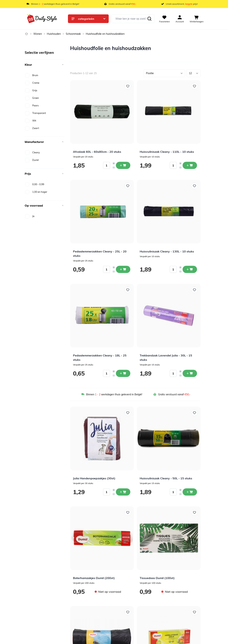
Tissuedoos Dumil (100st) (157, 578)
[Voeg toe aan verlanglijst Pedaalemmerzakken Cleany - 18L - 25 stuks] (128, 290)
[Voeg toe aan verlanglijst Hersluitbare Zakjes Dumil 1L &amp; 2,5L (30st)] (194, 612)
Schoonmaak (73, 34)
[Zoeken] (149, 19)
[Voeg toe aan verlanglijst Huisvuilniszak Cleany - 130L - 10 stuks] (194, 186)
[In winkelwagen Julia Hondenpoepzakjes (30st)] (123, 492)
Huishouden (54, 34)
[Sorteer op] (164, 73)
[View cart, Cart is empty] (197, 19)
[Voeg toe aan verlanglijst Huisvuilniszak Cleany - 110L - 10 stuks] (194, 86)
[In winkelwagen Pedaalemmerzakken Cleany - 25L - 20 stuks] (123, 269)
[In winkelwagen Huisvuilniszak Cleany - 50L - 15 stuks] (190, 492)
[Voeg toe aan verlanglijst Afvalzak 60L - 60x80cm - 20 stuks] (128, 86)
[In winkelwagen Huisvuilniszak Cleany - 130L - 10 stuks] (190, 269)
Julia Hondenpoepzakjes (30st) (94, 478)
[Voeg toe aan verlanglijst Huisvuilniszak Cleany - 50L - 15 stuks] (194, 413)
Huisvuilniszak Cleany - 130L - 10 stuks (167, 251)
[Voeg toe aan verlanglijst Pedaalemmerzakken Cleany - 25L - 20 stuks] (128, 186)
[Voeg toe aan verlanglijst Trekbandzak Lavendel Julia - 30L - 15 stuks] (194, 290)
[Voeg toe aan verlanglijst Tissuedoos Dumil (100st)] (194, 512)
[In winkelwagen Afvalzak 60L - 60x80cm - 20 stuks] (123, 165)
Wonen (38, 34)
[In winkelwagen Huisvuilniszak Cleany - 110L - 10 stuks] (190, 165)
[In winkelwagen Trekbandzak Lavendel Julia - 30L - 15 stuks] (190, 373)
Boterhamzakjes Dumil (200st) (94, 578)
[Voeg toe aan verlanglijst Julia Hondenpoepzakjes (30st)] (128, 413)
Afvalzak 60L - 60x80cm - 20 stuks (97, 152)
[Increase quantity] (114, 163)
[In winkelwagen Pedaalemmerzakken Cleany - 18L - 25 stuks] (123, 373)
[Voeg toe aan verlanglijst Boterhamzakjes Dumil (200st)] (128, 512)
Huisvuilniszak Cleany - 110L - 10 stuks (167, 152)
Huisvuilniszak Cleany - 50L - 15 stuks (166, 478)
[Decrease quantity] (114, 168)
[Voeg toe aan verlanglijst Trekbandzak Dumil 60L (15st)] (128, 612)
